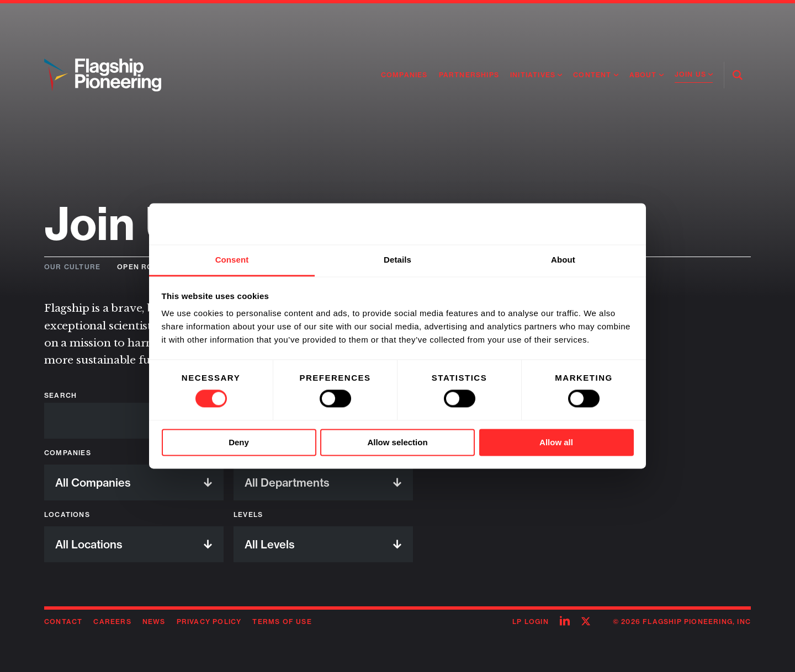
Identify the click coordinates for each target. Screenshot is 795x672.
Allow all (556, 442)
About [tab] (563, 260)
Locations (67, 514)
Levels (248, 514)
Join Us (690, 74)
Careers (112, 622)
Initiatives (533, 75)
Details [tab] (397, 260)
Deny (239, 442)
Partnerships (469, 75)
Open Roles (142, 267)
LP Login (531, 622)
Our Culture (72, 267)
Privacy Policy (209, 622)
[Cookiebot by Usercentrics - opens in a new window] (585, 224)
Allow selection (397, 442)
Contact (63, 622)
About (643, 75)
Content (592, 75)
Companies (404, 75)
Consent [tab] (232, 260)
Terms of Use (282, 622)
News (154, 622)
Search (60, 395)
